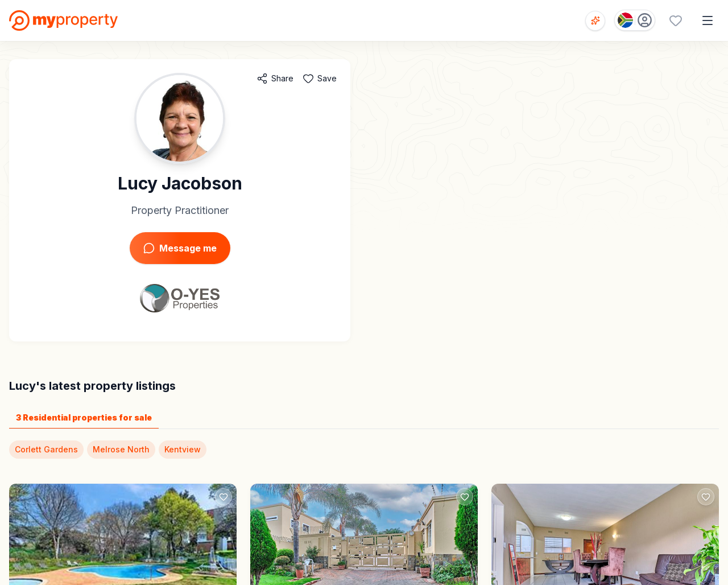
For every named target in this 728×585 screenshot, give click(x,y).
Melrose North (121, 449)
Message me (180, 248)
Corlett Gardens (46, 449)
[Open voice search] (595, 21)
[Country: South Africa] (635, 20)
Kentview (183, 449)
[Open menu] (708, 20)
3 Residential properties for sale (84, 417)
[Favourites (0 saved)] (676, 20)
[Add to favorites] (320, 79)
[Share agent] (275, 79)
